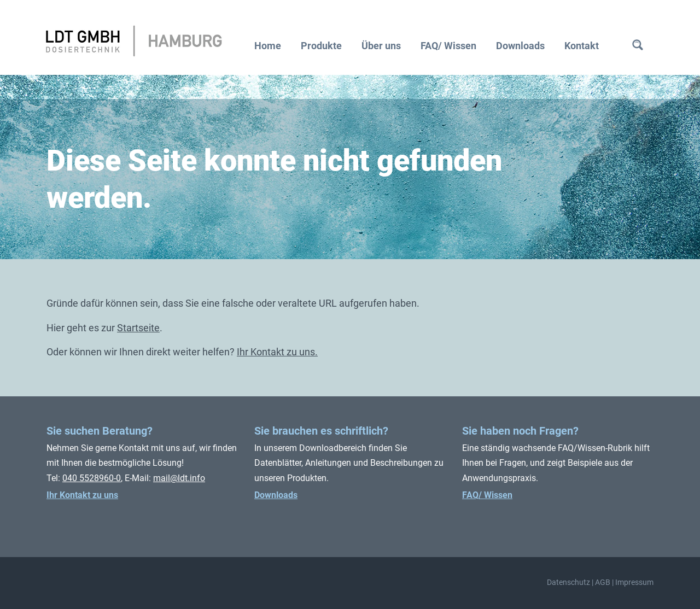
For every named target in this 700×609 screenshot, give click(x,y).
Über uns (381, 46)
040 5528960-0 (92, 478)
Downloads (520, 46)
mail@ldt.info (179, 478)
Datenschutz (568, 582)
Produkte (321, 46)
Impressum (634, 582)
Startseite (138, 328)
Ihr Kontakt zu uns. (277, 352)
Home (268, 46)
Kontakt (582, 46)
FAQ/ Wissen (448, 46)
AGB (603, 582)
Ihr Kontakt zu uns (82, 495)
